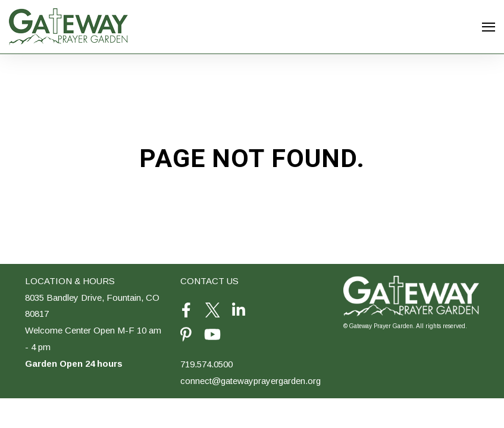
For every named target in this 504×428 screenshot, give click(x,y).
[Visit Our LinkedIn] (239, 310)
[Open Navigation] (489, 27)
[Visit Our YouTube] (212, 335)
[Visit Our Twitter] (212, 310)
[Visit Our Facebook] (186, 310)
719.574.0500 (206, 364)
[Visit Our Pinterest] (186, 335)
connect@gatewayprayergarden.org (251, 381)
